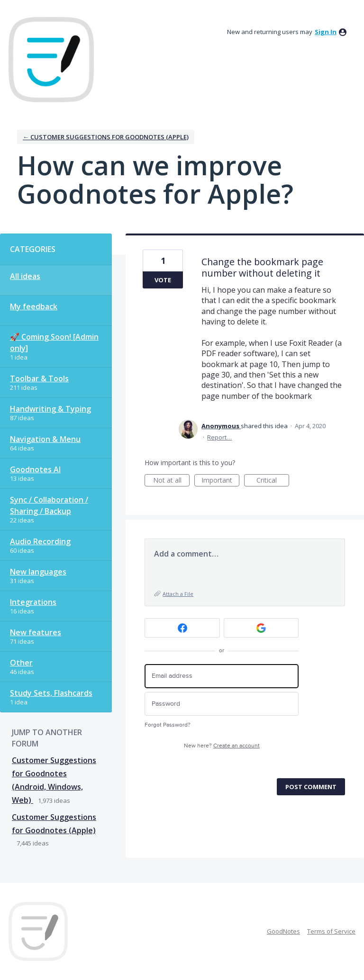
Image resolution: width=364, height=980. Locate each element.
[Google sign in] (261, 628)
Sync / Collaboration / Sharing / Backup (49, 505)
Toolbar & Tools (39, 378)
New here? (222, 746)
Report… (219, 437)
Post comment (311, 787)
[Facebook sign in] (182, 628)
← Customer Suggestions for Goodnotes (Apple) (106, 137)
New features (36, 632)
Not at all (172, 481)
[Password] (222, 704)
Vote (163, 280)
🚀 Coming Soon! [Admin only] (54, 342)
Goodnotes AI (35, 469)
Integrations (33, 602)
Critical (273, 481)
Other (21, 663)
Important (220, 481)
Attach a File (178, 594)
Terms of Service (331, 931)
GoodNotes (283, 931)
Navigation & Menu (45, 439)
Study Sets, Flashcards (51, 693)
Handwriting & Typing (50, 409)
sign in (326, 32)
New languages (38, 572)
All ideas (25, 276)
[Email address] (222, 676)
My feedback (34, 306)
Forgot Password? (168, 725)
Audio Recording (40, 541)
